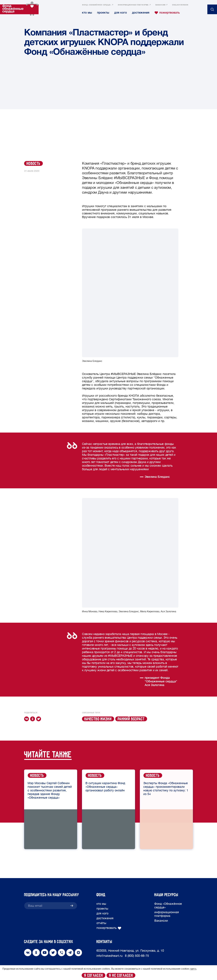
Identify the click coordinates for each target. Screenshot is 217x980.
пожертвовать (167, 13)
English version (180, 5)
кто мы (87, 13)
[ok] (33, 719)
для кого (121, 13)
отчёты (101, 923)
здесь (193, 969)
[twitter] (39, 719)
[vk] (27, 719)
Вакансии (160, 5)
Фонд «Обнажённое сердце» (97, 5)
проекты (103, 13)
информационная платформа (133, 5)
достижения (141, 13)
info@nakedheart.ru (109, 956)
